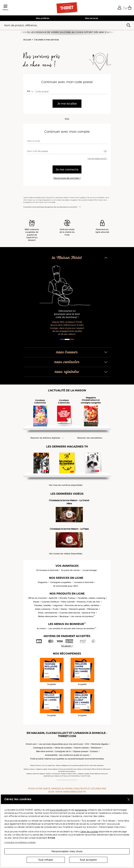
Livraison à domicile (84, 582)
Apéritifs (53, 598)
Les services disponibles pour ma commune (61, 744)
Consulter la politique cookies (20, 842)
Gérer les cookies (89, 832)
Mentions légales (100, 744)
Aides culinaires (43, 609)
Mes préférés (43, 18)
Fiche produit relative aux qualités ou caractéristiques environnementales (67, 759)
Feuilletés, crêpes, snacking (92, 598)
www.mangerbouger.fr (71, 792)
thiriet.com (31, 744)
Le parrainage (90, 570)
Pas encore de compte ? (67, 178)
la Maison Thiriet (67, 258)
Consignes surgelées (61, 582)
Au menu (41, 628)
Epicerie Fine (89, 613)
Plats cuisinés (68, 602)
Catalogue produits (43, 748)
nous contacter (67, 362)
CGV (87, 744)
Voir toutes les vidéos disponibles (66, 554)
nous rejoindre (67, 372)
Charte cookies (81, 748)
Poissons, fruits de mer (88, 602)
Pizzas (36, 602)
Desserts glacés (77, 609)
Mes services (92, 18)
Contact (94, 751)
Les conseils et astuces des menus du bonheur (72, 628)
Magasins (43, 582)
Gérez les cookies (63, 748)
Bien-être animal (45, 751)
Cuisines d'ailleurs (50, 602)
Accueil (27, 40)
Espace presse (81, 751)
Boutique (64, 616)
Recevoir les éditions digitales (45, 438)
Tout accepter (88, 860)
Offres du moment (37, 598)
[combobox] (30, 91)
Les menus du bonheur (83, 616)
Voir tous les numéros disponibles (66, 485)
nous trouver (67, 352)
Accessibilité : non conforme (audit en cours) (67, 755)
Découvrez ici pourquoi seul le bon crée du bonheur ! (67, 314)
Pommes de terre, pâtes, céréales (82, 605)
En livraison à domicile (47, 570)
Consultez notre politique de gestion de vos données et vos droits (50, 207)
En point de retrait (71, 570)
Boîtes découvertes (48, 616)
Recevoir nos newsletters (90, 438)
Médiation (96, 748)
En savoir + (67, 646)
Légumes (58, 605)
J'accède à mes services (46, 40)
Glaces (64, 609)
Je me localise (67, 104)
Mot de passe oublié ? (97, 159)
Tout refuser (46, 860)
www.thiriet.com (59, 810)
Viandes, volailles (43, 605)
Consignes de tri (63, 751)
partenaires (81, 810)
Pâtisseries (93, 609)
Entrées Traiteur (68, 598)
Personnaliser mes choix (67, 851)
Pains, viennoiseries (48, 613)
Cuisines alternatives (70, 613)
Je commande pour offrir (66, 586)
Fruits (56, 609)
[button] (119, 8)
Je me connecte (67, 170)
